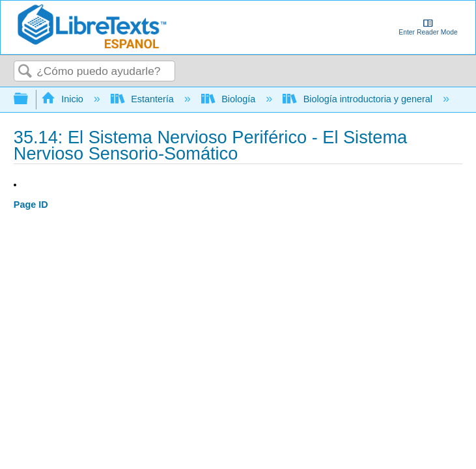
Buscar (25, 72)
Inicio (63, 99)
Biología (230, 99)
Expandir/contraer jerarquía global (29, 99)
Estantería (144, 99)
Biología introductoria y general (359, 99)
